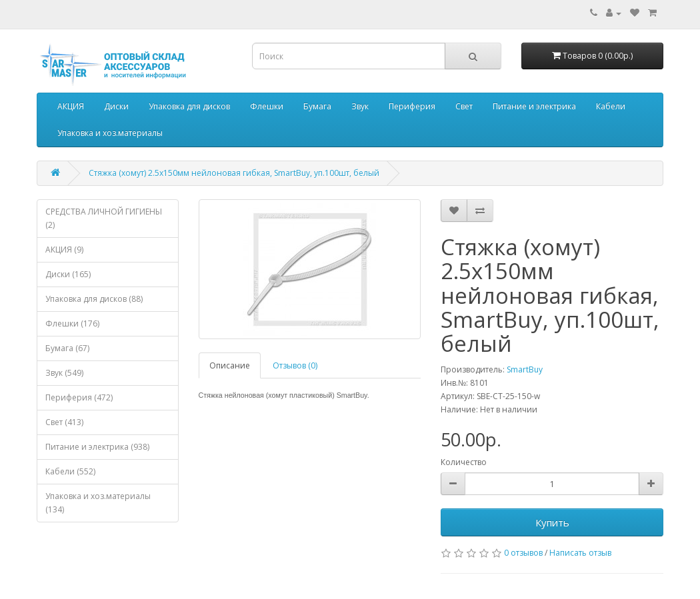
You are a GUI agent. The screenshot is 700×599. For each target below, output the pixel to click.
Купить (552, 522)
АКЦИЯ (71, 106)
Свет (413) (64, 422)
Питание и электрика (534, 106)
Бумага (317, 106)
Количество (464, 462)
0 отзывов (523, 553)
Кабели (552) (70, 471)
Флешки (267, 106)
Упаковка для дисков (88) (94, 299)
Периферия (412, 106)
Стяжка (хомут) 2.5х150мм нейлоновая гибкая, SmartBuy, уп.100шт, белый (234, 173)
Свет (464, 106)
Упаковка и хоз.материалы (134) (98, 503)
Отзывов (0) (295, 365)
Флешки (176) (72, 323)
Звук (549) (64, 373)
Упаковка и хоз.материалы (110, 133)
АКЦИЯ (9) (64, 250)
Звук (360, 106)
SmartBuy (525, 369)
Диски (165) (68, 274)
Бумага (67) (67, 348)
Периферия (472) (79, 397)
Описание (230, 365)
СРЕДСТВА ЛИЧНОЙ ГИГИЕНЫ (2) (104, 218)
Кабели (611, 106)
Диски (116, 106)
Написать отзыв (580, 553)
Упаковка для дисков (189, 106)
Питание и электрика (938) (97, 447)
